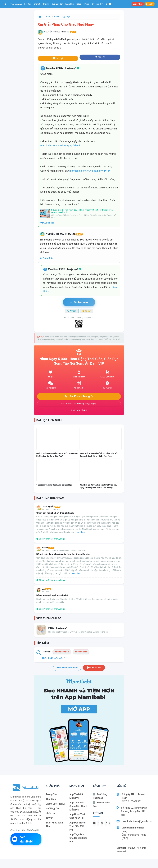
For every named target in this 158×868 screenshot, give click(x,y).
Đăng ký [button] (150, 4)
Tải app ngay (79, 302)
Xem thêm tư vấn (67, 668)
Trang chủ (51, 794)
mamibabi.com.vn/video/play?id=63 (60, 145)
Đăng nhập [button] (138, 4)
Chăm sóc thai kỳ (41, 4)
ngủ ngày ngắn (62, 652)
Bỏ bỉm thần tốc (102, 804)
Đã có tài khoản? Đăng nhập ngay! (79, 404)
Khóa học (70, 4)
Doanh (48, 548)
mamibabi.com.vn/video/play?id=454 (90, 171)
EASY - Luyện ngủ (62, 17)
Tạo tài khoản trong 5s (79, 396)
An (47, 589)
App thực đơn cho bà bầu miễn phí (78, 838)
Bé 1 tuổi (46, 592)
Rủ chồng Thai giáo (100, 796)
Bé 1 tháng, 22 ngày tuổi (51, 509)
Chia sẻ (100, 57)
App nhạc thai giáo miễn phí (77, 816)
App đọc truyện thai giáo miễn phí (78, 826)
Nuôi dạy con (57, 4)
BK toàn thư (97, 4)
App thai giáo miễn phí (77, 796)
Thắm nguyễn (51, 506)
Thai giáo (27, 4)
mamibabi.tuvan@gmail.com (137, 821)
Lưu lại (58, 58)
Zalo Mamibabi (22, 839)
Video (79, 4)
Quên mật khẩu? (79, 410)
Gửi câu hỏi (94, 668)
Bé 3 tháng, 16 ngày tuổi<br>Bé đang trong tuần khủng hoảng (64, 550)
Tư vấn (86, 4)
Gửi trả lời (47, 223)
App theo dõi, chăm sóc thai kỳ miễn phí (79, 806)
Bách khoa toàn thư (54, 824)
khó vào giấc (81, 652)
